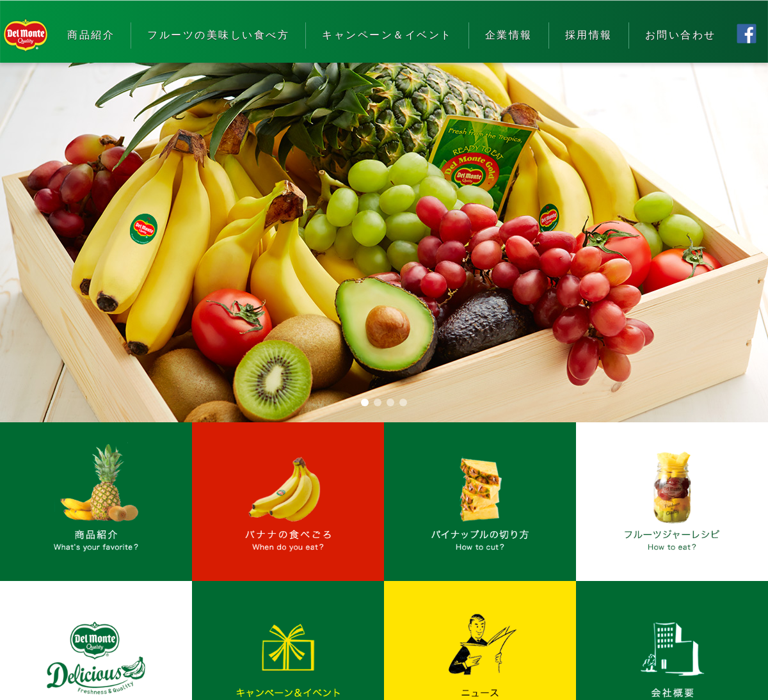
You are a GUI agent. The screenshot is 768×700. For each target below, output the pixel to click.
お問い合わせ (681, 35)
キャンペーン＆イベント (387, 35)
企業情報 (509, 35)
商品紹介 (91, 35)
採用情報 (589, 35)
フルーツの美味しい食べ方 (218, 35)
